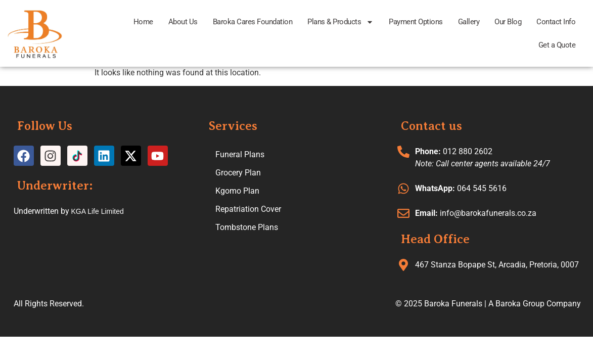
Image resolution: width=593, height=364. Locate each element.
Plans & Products (340, 22)
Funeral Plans (240, 154)
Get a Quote (557, 45)
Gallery (469, 22)
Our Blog (508, 22)
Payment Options (416, 22)
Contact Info (556, 22)
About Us (183, 22)
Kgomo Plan (237, 191)
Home (143, 22)
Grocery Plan (238, 173)
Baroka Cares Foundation (253, 22)
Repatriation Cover (248, 209)
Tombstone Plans (247, 227)
